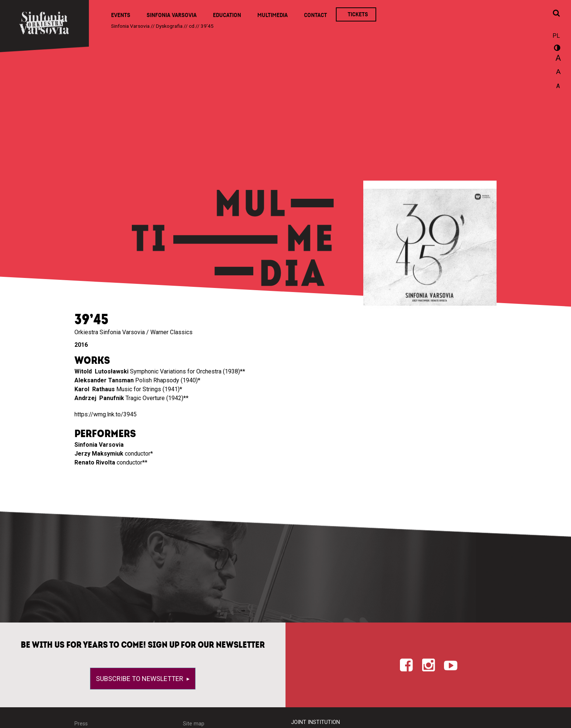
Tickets (358, 14)
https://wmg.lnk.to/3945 (106, 414)
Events (121, 15)
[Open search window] (556, 14)
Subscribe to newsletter (140, 679)
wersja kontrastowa (556, 49)
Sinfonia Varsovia (172, 15)
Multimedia (273, 15)
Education (227, 15)
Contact (315, 15)
